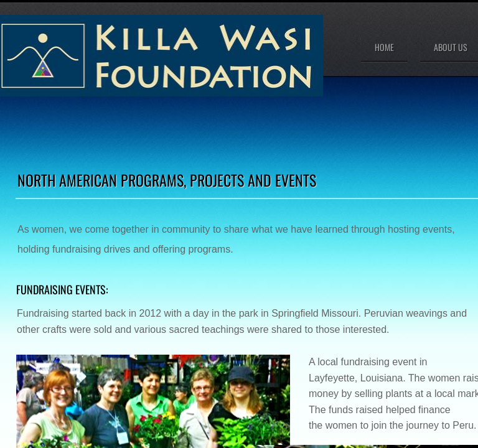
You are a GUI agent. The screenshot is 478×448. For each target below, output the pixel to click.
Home (384, 47)
